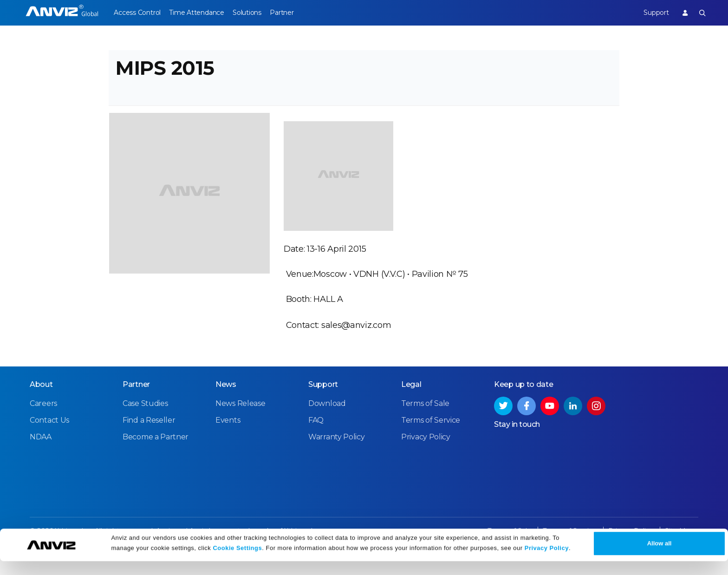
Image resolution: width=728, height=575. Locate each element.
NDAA (41, 457)
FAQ (316, 441)
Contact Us (49, 441)
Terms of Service (431, 441)
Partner (300, 13)
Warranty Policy (337, 457)
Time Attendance (202, 13)
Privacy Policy (547, 562)
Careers (43, 424)
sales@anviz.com (356, 339)
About (41, 405)
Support (650, 13)
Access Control (137, 13)
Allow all (660, 557)
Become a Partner (156, 457)
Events (228, 441)
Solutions (259, 13)
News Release (240, 424)
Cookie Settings (237, 562)
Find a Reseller (149, 441)
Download (327, 424)
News (226, 405)
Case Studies (145, 424)
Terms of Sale (425, 424)
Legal (411, 405)
